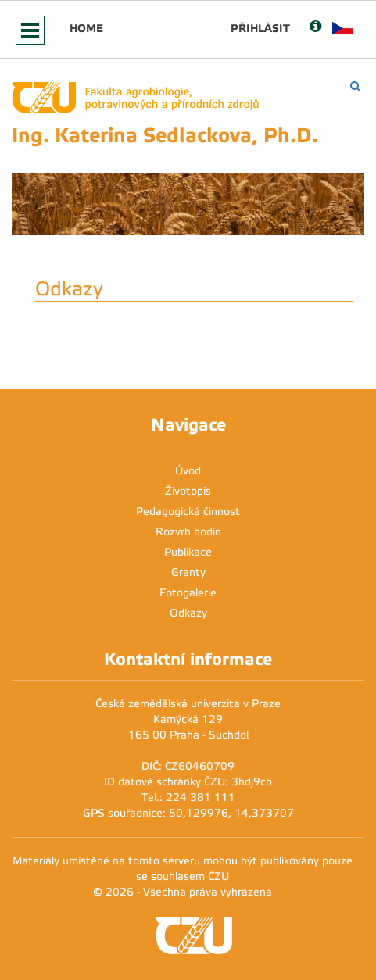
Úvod (188, 471)
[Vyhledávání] (355, 86)
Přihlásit (260, 28)
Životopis (188, 491)
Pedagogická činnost (188, 511)
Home (86, 28)
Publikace (188, 552)
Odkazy (188, 613)
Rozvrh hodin (188, 532)
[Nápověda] (315, 28)
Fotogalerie (188, 593)
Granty (188, 572)
